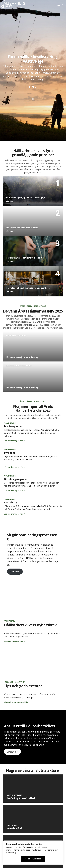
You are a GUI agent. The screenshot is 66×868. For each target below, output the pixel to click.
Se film (32, 87)
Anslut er (12, 752)
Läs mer (15, 572)
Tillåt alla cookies (33, 859)
